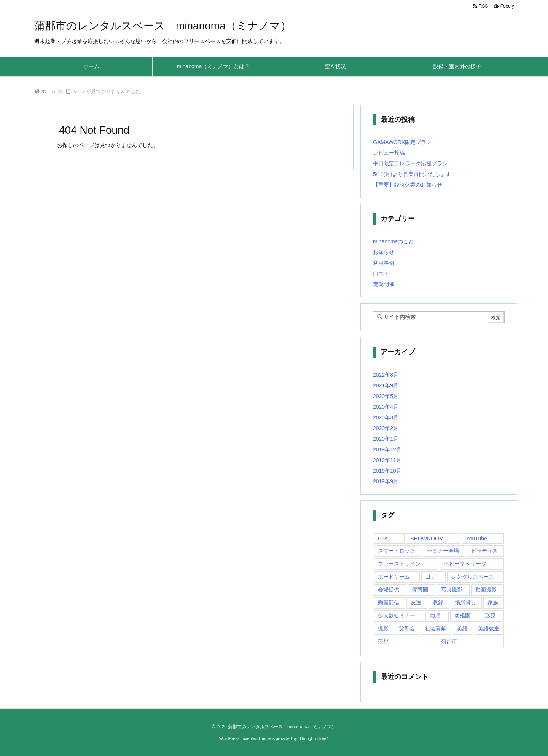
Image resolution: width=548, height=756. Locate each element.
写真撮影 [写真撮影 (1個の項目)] (452, 590)
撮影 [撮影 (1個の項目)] (383, 628)
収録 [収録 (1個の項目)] (438, 603)
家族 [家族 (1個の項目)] (493, 603)
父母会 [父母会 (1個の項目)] (407, 628)
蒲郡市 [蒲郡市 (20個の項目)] (449, 641)
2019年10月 (387, 471)
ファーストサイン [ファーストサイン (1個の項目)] (399, 564)
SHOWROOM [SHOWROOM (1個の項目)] (427, 539)
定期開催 (384, 284)
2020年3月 (386, 417)
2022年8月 (386, 375)
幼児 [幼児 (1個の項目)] (435, 615)
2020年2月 (386, 428)
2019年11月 (387, 460)
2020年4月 (386, 407)
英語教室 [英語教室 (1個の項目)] (489, 628)
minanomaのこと (393, 241)
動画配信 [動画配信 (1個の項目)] (389, 603)
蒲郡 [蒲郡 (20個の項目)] (383, 641)
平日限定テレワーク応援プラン (410, 163)
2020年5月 (386, 396)
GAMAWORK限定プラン (402, 142)
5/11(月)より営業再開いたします (412, 174)
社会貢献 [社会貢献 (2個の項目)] (436, 628)
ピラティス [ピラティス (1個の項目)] (484, 551)
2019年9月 (386, 481)
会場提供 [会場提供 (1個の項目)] (389, 590)
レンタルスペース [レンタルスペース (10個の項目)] (473, 577)
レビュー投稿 (389, 153)
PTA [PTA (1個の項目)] (383, 539)
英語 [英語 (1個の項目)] (462, 628)
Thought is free (313, 738)
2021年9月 (386, 385)
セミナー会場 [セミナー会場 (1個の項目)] (443, 551)
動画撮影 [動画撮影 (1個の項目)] (486, 590)
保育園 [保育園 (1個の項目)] (420, 590)
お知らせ (384, 252)
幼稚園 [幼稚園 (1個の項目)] (462, 615)
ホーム (49, 91)
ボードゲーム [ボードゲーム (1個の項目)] (394, 577)
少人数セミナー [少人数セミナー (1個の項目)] (397, 615)
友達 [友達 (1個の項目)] (416, 603)
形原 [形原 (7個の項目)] (490, 615)
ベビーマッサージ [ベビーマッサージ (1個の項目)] (465, 564)
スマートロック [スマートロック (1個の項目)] (397, 551)
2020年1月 (386, 439)
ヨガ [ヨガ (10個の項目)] (431, 577)
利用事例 (384, 263)
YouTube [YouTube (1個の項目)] (477, 539)
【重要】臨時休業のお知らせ (408, 185)
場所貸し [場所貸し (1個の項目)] (465, 603)
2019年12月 (387, 449)
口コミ (381, 273)
